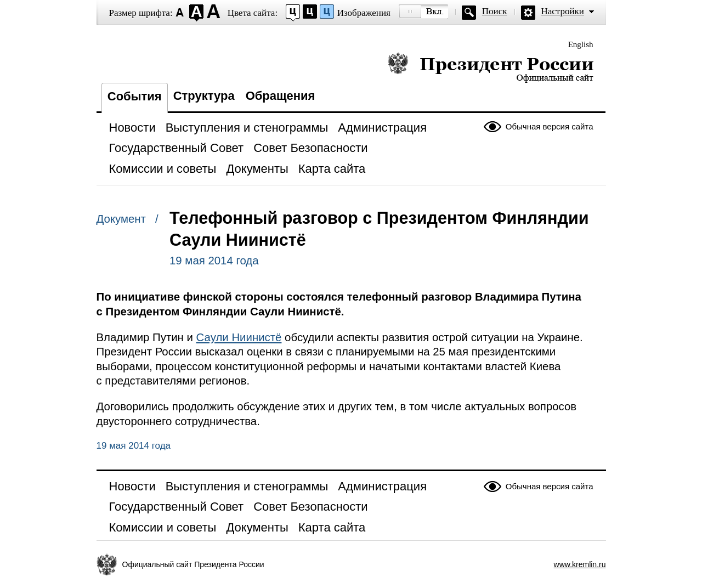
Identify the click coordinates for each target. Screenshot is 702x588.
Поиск (495, 11)
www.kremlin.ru (580, 564)
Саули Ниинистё (239, 337)
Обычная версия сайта (550, 126)
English (581, 44)
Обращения (281, 96)
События (135, 96)
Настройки (563, 11)
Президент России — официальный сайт (491, 67)
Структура (204, 96)
